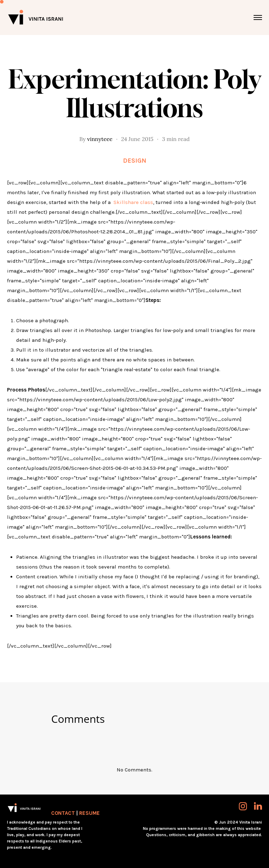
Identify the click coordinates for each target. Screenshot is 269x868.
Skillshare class (133, 202)
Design (135, 161)
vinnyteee (100, 139)
